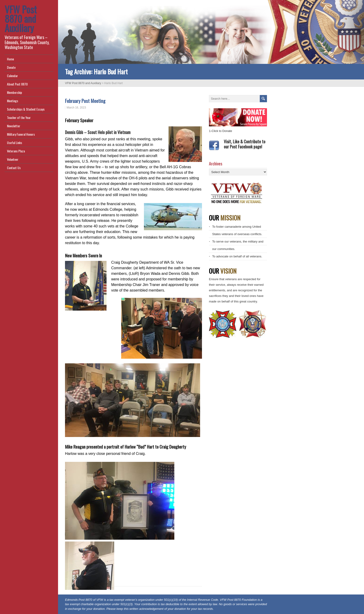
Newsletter (14, 126)
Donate (11, 67)
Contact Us (14, 168)
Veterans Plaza (16, 151)
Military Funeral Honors (21, 134)
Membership (15, 92)
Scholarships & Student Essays (26, 109)
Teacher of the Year (19, 117)
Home (10, 59)
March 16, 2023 (76, 108)
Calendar (12, 76)
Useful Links (15, 143)
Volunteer (13, 159)
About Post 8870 (17, 84)
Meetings (13, 101)
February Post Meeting (86, 101)
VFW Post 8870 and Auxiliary (21, 19)
